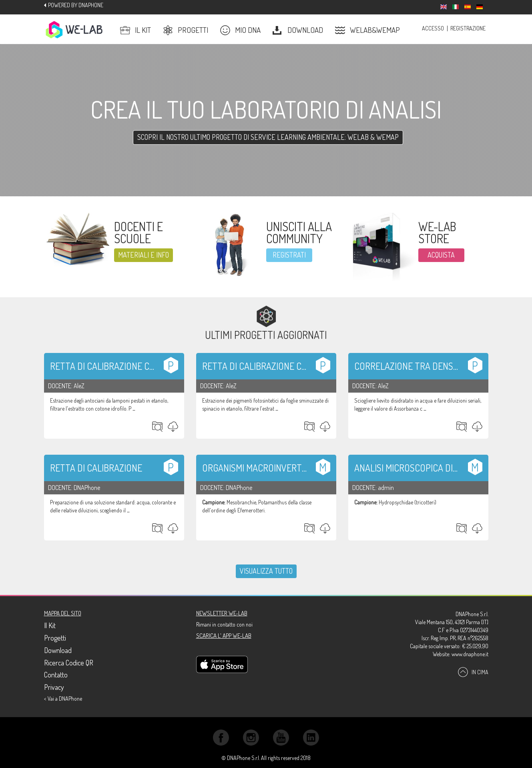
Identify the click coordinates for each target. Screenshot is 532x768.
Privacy (54, 687)
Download (298, 30)
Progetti (186, 30)
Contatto (56, 675)
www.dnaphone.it (470, 654)
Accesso (433, 28)
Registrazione (468, 28)
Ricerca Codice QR (69, 663)
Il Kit (136, 30)
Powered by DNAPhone (76, 5)
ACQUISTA (441, 255)
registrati (289, 255)
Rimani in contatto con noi (224, 624)
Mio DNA (240, 30)
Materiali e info (144, 255)
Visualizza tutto (266, 571)
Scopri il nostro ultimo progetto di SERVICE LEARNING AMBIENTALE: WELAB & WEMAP (268, 137)
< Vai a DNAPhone (63, 698)
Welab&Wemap (367, 30)
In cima (473, 672)
